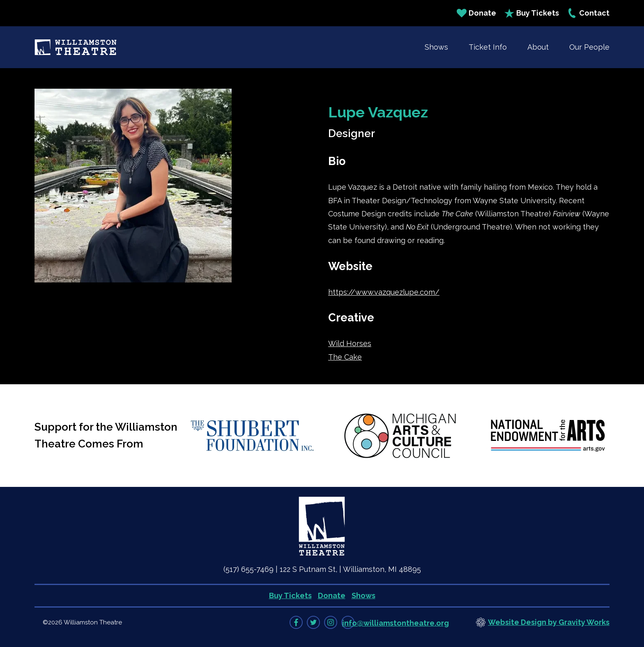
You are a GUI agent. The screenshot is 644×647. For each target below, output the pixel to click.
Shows (436, 47)
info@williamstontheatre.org (396, 623)
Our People (589, 47)
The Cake (345, 357)
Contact (588, 13)
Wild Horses (350, 343)
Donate (476, 13)
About (538, 47)
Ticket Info (488, 47)
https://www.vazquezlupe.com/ (384, 292)
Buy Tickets (532, 13)
